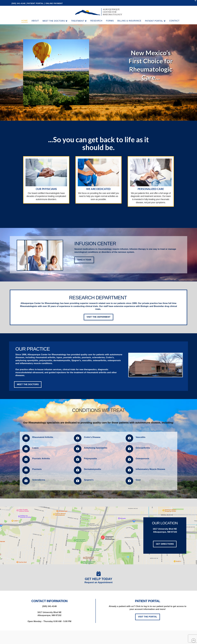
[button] (195, 2)
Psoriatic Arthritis (41, 459)
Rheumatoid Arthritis (43, 437)
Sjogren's (89, 480)
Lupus (35, 448)
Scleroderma (39, 480)
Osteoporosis (142, 459)
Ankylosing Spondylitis (96, 448)
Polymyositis (90, 459)
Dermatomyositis (92, 469)
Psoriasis (37, 469)
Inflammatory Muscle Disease (150, 469)
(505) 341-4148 (19, 3)
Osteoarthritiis (143, 448)
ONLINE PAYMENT (54, 3)
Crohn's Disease (92, 437)
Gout (138, 480)
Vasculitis (141, 437)
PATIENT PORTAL (35, 3)
